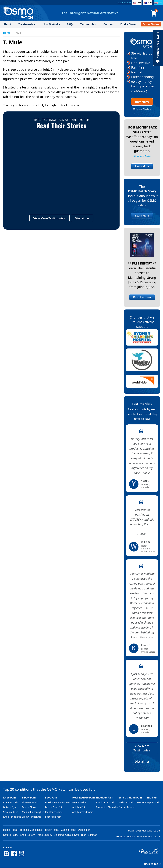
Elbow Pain (29, 798)
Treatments (26, 24)
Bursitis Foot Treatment (58, 802)
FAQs (70, 24)
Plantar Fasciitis (54, 812)
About (7, 24)
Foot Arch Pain (53, 817)
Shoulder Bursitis (105, 802)
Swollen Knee (11, 812)
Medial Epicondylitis (33, 812)
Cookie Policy (69, 830)
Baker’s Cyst (10, 807)
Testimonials (89, 24)
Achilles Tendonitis (83, 812)
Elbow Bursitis (30, 802)
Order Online (151, 24)
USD (139, 3)
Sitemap (93, 835)
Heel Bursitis (79, 802)
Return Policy (11, 835)
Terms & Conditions (31, 830)
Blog (84, 835)
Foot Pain (51, 798)
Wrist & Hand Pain (130, 798)
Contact (108, 24)
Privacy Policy (51, 830)
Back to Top (153, 864)
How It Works (51, 24)
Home (7, 33)
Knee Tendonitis (12, 817)
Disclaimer (82, 218)
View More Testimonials (50, 218)
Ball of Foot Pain (54, 807)
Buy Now (142, 102)
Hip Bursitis (153, 802)
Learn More (142, 166)
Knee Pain (9, 798)
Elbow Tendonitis (31, 817)
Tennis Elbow (29, 807)
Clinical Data (72, 835)
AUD (150, 3)
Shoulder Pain (104, 798)
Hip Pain (152, 798)
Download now (142, 297)
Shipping (59, 835)
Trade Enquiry (44, 835)
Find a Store (128, 24)
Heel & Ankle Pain (83, 798)
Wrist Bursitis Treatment (132, 802)
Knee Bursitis (11, 802)
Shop (23, 835)
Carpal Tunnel (127, 807)
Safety (31, 835)
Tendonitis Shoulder (107, 807)
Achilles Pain (79, 807)
